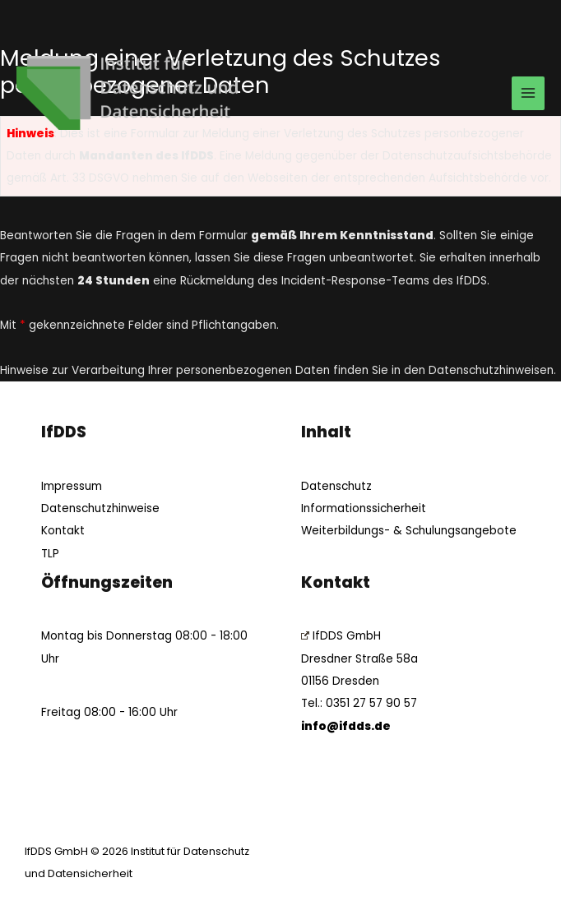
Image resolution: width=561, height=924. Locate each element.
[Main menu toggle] (529, 93)
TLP (50, 554)
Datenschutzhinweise (100, 508)
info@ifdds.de (346, 726)
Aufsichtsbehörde (478, 178)
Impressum (72, 486)
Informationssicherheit (364, 508)
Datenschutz (336, 486)
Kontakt (63, 531)
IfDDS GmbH (341, 636)
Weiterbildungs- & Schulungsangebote (409, 531)
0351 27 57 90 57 (371, 703)
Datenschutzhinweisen (491, 370)
